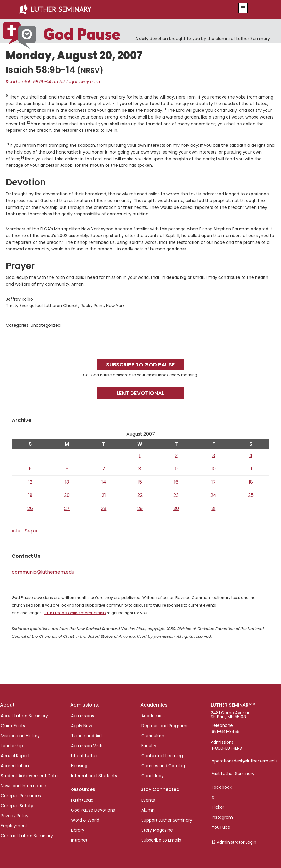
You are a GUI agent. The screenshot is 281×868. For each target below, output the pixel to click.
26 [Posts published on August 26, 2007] (30, 508)
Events (148, 799)
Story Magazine (157, 829)
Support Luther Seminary (167, 819)
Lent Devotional (140, 393)
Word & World (85, 819)
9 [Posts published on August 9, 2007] (176, 468)
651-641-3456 (226, 731)
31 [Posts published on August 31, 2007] (213, 508)
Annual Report (15, 755)
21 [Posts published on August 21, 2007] (104, 495)
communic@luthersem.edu (43, 571)
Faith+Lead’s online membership (75, 612)
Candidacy (153, 775)
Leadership (12, 745)
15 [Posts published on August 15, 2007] (140, 481)
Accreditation (15, 765)
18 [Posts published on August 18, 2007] (251, 481)
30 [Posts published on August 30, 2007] (176, 508)
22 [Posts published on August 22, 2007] (140, 495)
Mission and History (20, 735)
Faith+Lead (82, 799)
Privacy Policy (15, 815)
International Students (94, 775)
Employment (14, 825)
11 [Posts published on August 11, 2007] (251, 468)
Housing (79, 765)
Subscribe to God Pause (140, 364)
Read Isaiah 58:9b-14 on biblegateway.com (50, 81)
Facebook (222, 787)
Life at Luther (85, 755)
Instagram (222, 817)
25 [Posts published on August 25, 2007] (251, 495)
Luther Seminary (118, 9)
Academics (153, 715)
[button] (243, 8)
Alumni (148, 809)
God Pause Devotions (93, 809)
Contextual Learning (162, 755)
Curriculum (153, 735)
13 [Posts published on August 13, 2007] (67, 481)
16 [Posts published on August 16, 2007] (176, 481)
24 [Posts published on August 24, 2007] (213, 495)
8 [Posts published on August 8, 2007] (140, 468)
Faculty (149, 745)
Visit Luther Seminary (233, 773)
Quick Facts (13, 725)
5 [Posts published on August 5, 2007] (30, 468)
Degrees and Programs (165, 725)
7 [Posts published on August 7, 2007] (104, 468)
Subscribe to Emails (161, 839)
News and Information (24, 785)
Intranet (79, 839)
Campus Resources (21, 795)
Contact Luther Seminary (27, 835)
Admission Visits (87, 745)
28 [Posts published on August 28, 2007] (104, 508)
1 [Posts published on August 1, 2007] (140, 455)
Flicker (218, 807)
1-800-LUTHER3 (227, 748)
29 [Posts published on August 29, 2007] (140, 508)
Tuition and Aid (86, 735)
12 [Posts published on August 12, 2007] (30, 481)
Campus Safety (17, 805)
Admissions (83, 715)
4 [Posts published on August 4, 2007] (251, 455)
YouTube (221, 827)
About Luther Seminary (24, 715)
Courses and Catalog (163, 765)
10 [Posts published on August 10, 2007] (214, 468)
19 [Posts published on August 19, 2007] (30, 495)
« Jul (17, 530)
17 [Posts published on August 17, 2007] (214, 481)
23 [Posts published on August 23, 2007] (176, 495)
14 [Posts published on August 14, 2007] (104, 481)
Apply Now (82, 725)
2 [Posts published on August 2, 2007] (176, 455)
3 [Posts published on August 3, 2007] (214, 455)
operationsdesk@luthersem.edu (244, 760)
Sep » (31, 530)
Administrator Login (236, 842)
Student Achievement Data (29, 775)
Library (78, 829)
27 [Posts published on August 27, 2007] (67, 508)
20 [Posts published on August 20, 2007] (67, 495)
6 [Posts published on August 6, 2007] (67, 468)
